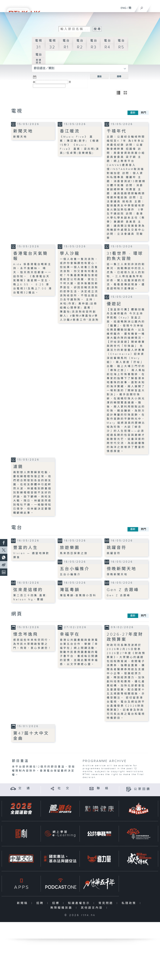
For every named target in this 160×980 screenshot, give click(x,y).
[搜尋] (142, 7)
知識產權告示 (80, 903)
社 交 (64, 788)
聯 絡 (103, 788)
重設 (99, 77)
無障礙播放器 (62, 908)
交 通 (25, 788)
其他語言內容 (93, 908)
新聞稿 (23, 903)
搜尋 (119, 77)
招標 (57, 903)
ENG (124, 8)
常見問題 (107, 903)
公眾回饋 (142, 789)
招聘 (41, 903)
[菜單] (155, 7)
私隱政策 (130, 903)
